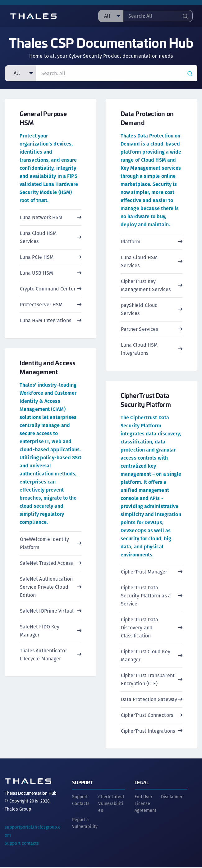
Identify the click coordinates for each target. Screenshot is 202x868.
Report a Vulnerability (85, 824)
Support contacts (22, 844)
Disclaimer (172, 798)
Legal (142, 783)
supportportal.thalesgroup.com (32, 832)
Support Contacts (81, 801)
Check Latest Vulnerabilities (111, 804)
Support (83, 783)
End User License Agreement (145, 804)
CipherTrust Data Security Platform (146, 400)
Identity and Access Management (48, 367)
